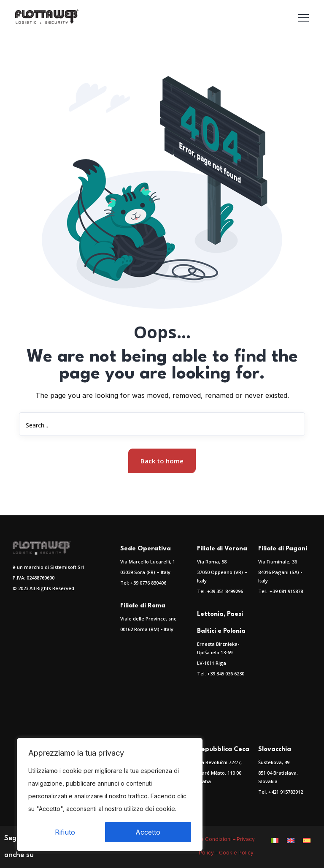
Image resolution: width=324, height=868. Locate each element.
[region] (110, 795)
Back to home (162, 461)
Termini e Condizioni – (209, 839)
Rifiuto (65, 832)
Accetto (148, 832)
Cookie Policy (237, 853)
